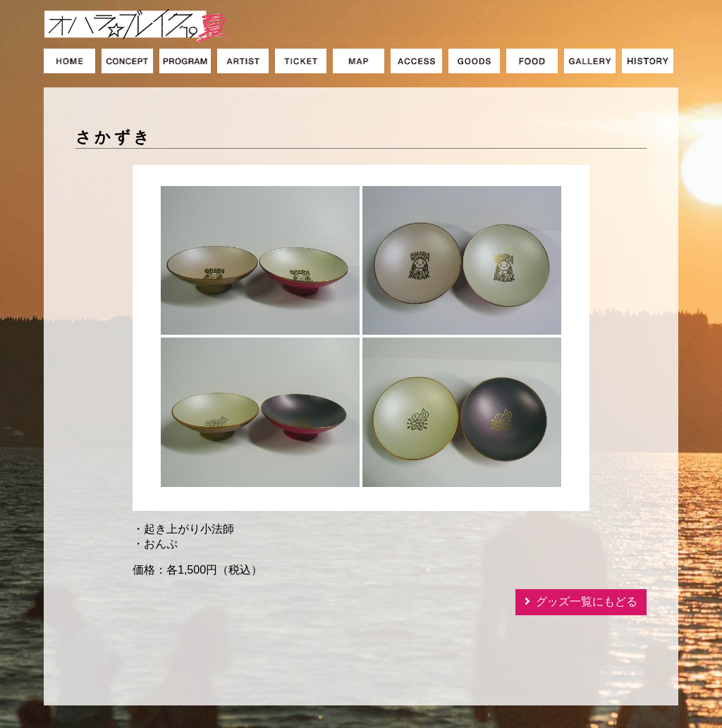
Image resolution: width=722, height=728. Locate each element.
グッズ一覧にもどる (587, 601)
